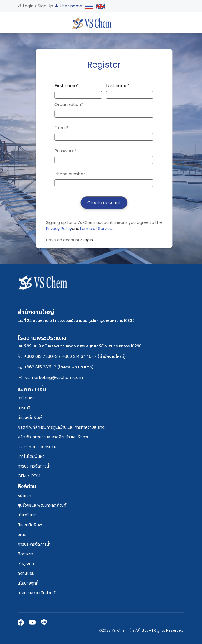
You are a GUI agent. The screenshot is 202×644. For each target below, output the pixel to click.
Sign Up (46, 6)
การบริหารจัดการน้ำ (34, 466)
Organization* (69, 105)
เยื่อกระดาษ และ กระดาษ (37, 447)
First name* (67, 86)
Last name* (118, 86)
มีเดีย (22, 534)
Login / (29, 6)
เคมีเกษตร (26, 398)
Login (88, 240)
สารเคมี (24, 408)
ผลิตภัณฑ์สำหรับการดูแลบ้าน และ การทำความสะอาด (61, 427)
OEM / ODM (29, 476)
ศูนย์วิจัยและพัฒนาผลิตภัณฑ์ (42, 505)
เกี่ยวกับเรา (27, 515)
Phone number (70, 174)
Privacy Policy (59, 228)
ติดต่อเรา (25, 554)
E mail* (62, 128)
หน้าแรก (24, 496)
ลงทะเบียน (26, 573)
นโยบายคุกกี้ (28, 583)
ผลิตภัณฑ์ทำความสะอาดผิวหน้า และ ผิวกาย (54, 437)
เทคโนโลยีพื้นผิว (31, 456)
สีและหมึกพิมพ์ (30, 417)
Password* (65, 151)
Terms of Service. (96, 228)
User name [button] (68, 6)
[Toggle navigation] (185, 23)
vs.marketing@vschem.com (54, 377)
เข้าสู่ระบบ (26, 564)
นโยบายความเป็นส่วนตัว (37, 593)
